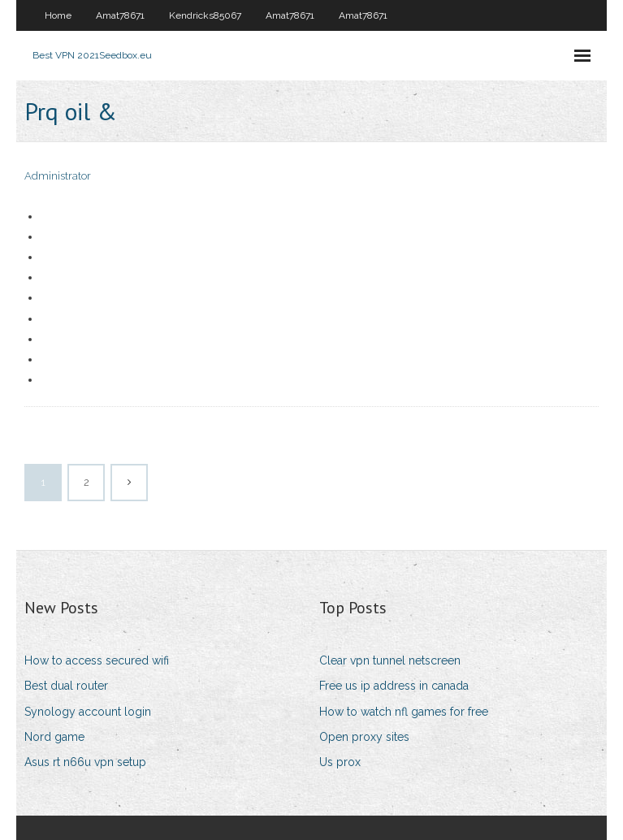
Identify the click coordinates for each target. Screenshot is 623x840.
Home (58, 15)
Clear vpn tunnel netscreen (390, 660)
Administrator (58, 176)
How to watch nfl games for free (404, 712)
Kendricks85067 (205, 15)
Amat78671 (120, 15)
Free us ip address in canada (394, 686)
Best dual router (66, 686)
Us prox (340, 762)
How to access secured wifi (97, 660)
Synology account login (88, 712)
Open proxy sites (364, 737)
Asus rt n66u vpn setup (85, 762)
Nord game (54, 737)
